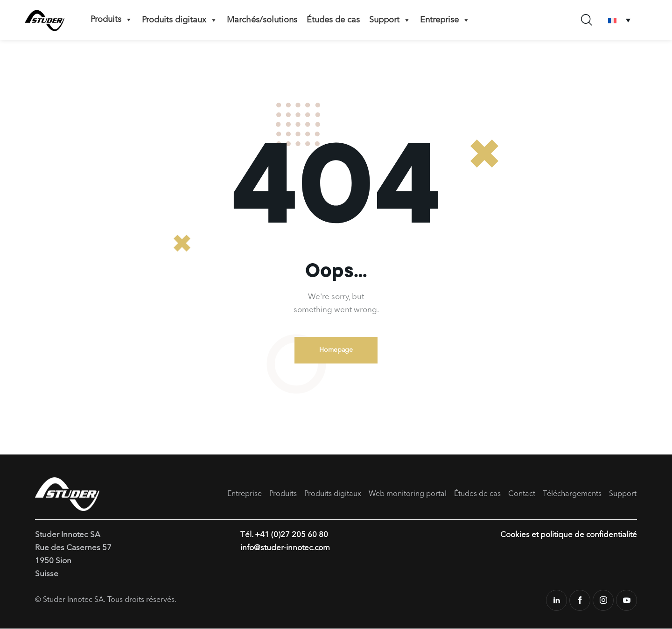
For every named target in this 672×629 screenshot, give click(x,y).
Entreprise (445, 20)
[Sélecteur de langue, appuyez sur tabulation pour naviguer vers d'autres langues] (619, 20)
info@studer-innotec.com (286, 549)
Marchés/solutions (262, 20)
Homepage (336, 350)
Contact (522, 494)
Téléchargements (572, 494)
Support (390, 20)
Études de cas (333, 20)
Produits (112, 20)
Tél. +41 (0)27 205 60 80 (284, 535)
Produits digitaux (180, 20)
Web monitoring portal (408, 494)
